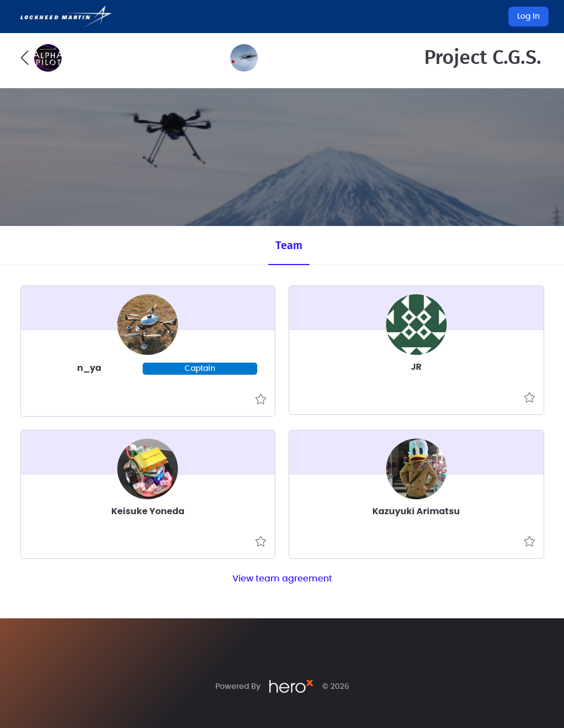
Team (289, 246)
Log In (528, 17)
